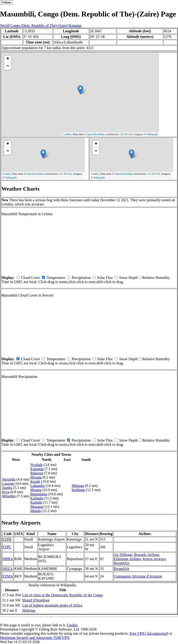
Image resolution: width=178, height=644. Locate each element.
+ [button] (8, 59)
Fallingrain (152, 134)
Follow (6, 2)
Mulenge (29, 610)
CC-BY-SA (126, 134)
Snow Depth (128, 278)
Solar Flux (105, 278)
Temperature (56, 278)
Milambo (9, 496)
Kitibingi (78, 490)
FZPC (7, 547)
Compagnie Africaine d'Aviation (138, 576)
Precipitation (81, 278)
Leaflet (67, 134)
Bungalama (39, 494)
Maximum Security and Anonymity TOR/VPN (35, 638)
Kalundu (37, 498)
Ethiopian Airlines (127, 559)
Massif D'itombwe (36, 600)
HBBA (8, 559)
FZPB (7, 539)
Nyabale (37, 465)
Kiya (6, 492)
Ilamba (7, 488)
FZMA (8, 576)
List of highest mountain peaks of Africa (52, 605)
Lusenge (8, 484)
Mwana (36, 477)
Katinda (36, 502)
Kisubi (35, 481)
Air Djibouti (123, 555)
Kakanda (37, 469)
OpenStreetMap (96, 134)
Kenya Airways (154, 559)
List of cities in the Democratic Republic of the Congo (63, 595)
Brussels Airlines (147, 555)
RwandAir (122, 563)
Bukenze (37, 473)
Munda (36, 511)
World (5, 25)
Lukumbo (38, 486)
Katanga (75, 25)
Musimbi (9, 479)
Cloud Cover (31, 278)
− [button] (8, 66)
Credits (72, 625)
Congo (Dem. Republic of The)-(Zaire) (39, 25)
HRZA (8, 569)
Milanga (78, 486)
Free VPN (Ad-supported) (149, 633)
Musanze (37, 507)
